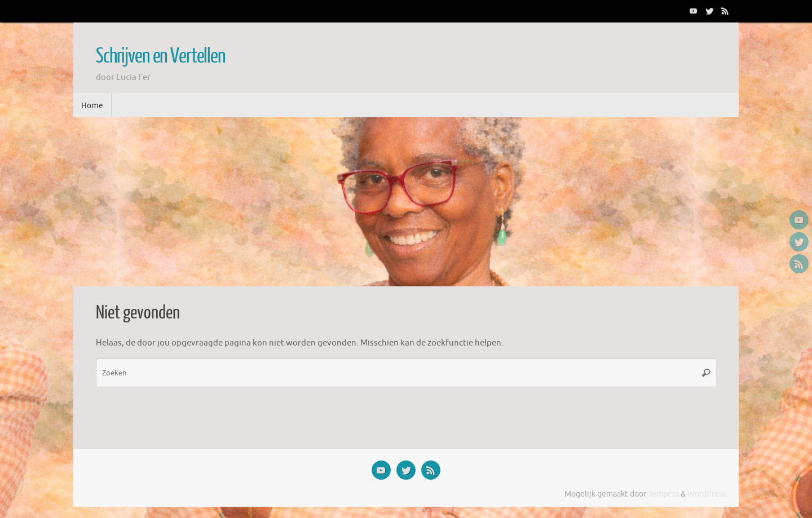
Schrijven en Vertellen (161, 56)
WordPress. (707, 494)
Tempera (663, 494)
